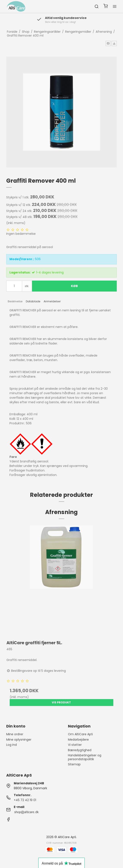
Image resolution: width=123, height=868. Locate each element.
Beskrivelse (15, 301)
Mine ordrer (15, 734)
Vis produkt (61, 702)
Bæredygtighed (80, 750)
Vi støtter (75, 745)
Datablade (33, 301)
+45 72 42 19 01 (25, 800)
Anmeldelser (52, 301)
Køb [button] (74, 286)
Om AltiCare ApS (80, 734)
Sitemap (74, 764)
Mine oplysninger (19, 740)
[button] (108, 43)
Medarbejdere (78, 740)
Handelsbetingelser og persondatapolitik (85, 757)
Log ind (12, 745)
